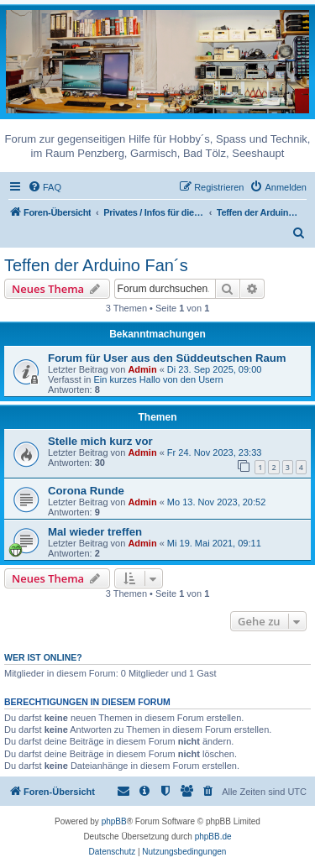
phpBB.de (213, 837)
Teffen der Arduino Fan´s (96, 265)
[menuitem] (45, 187)
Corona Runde (86, 491)
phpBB (114, 821)
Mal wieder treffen (95, 532)
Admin (142, 369)
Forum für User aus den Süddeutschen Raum (167, 358)
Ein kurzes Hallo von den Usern (158, 379)
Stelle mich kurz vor (100, 441)
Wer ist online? (43, 657)
